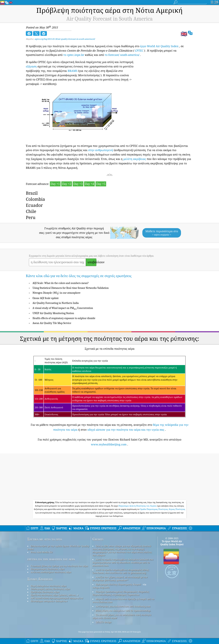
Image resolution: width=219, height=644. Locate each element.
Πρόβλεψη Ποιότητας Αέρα (45, 592)
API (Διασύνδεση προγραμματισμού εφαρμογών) (57, 598)
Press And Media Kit (42, 552)
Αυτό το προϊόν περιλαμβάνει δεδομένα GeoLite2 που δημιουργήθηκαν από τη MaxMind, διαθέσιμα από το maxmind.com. (123, 562)
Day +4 (89, 184)
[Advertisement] (109, 477)
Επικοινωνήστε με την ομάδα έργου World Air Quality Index (58, 548)
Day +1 (55, 184)
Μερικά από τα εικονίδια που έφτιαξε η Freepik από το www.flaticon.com (123, 600)
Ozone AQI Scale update (46, 298)
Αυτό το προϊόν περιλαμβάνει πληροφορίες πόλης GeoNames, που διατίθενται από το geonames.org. (121, 571)
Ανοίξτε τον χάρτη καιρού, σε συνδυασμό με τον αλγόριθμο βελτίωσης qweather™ (120, 579)
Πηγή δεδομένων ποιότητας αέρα (48, 586)
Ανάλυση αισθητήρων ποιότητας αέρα (51, 572)
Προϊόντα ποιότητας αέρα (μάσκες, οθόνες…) (54, 595)
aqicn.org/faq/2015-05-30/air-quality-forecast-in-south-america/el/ (65, 39)
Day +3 (78, 184)
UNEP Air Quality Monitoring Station (53, 313)
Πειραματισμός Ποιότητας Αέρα (47, 569)
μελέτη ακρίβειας (135, 159)
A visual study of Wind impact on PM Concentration (63, 308)
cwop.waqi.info (101, 587)
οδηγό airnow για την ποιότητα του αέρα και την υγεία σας (126, 430)
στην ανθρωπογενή (101, 150)
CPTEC (139, 51)
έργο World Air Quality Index (159, 46)
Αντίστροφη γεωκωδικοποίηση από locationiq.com (123, 606)
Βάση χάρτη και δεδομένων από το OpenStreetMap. (123, 611)
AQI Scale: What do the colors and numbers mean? (61, 283)
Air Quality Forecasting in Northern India (56, 303)
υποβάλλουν (92, 262)
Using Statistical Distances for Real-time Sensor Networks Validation (71, 288)
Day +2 (67, 184)
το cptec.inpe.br (74, 55)
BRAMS (73, 71)
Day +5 (101, 184)
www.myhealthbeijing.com (109, 444)
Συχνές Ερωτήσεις (40, 579)
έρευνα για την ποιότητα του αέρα (51, 559)
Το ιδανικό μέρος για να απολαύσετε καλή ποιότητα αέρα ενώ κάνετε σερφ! (122, 616)
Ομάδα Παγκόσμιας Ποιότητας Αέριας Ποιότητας (162, 509)
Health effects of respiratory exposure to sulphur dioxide (64, 318)
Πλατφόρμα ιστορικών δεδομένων (49, 601)
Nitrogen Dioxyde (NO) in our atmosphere (56, 293)
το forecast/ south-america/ (122, 55)
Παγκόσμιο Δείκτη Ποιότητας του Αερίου (138, 506)
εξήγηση (31, 66)
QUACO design (104, 622)
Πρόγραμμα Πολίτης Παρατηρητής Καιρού (118, 584)
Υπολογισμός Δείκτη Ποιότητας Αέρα (50, 589)
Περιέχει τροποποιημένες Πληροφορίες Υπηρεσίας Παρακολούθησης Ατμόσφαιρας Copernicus (121, 593)
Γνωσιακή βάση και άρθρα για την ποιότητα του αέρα (59, 566)
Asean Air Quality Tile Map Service (52, 323)
